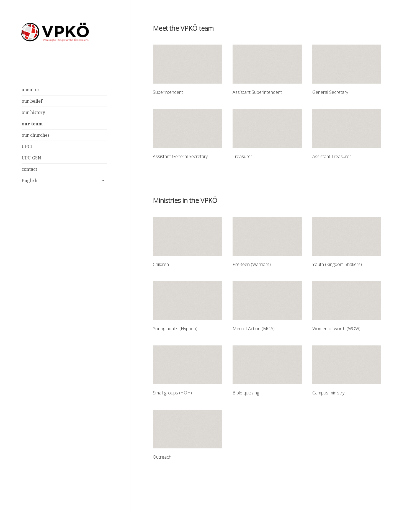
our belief (32, 101)
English (29, 180)
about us (31, 90)
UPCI (27, 146)
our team (32, 124)
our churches (36, 135)
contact (29, 169)
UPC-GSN (31, 158)
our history (33, 112)
